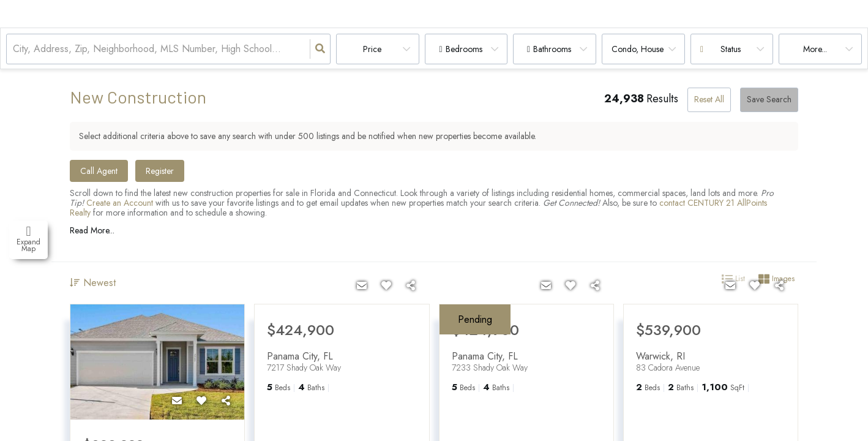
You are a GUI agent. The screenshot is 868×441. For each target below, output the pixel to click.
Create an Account (120, 203)
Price (372, 49)
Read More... (92, 230)
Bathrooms (552, 49)
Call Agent (99, 171)
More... (815, 49)
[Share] (226, 401)
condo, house (638, 49)
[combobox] (14, 49)
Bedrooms (464, 49)
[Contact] (177, 401)
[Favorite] (201, 401)
